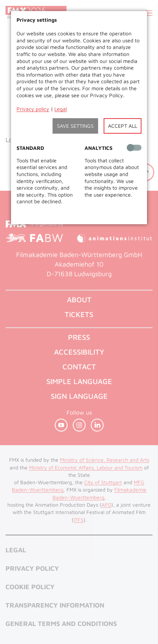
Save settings (75, 126)
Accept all (123, 126)
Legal (61, 109)
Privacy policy (33, 109)
